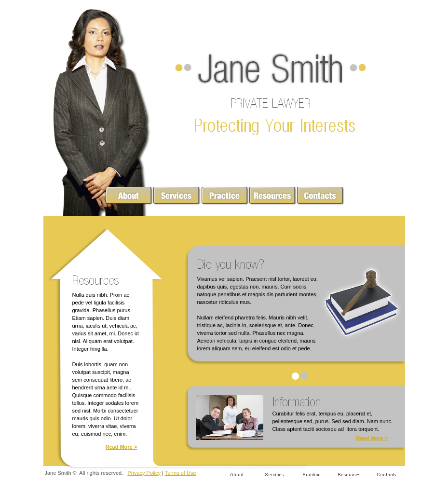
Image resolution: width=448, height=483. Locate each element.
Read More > (122, 447)
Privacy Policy (144, 473)
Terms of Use (181, 473)
